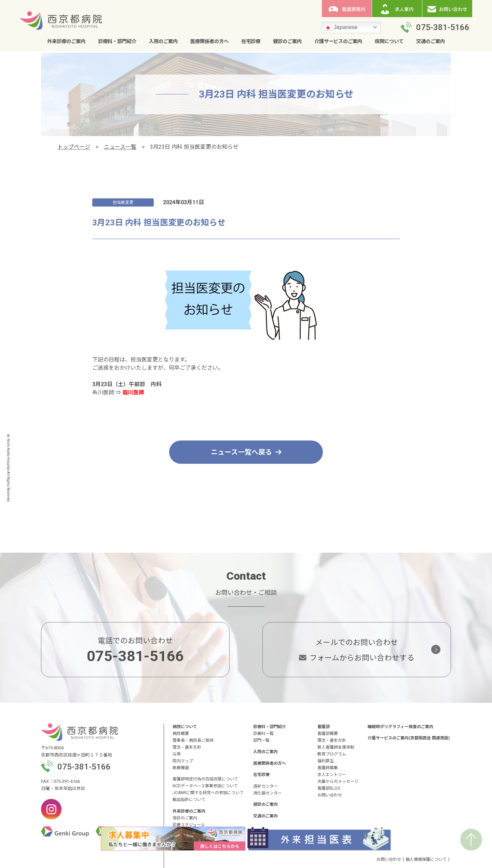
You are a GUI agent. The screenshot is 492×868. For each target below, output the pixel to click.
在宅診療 (251, 42)
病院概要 (181, 734)
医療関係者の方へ (209, 42)
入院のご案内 (163, 42)
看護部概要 (328, 734)
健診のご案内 (287, 42)
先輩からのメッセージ (338, 781)
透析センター (265, 786)
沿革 (177, 754)
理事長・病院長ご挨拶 (193, 740)
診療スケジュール (189, 825)
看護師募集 (328, 768)
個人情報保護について (426, 859)
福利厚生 (326, 761)
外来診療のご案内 (66, 42)
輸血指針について (189, 800)
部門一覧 (261, 740)
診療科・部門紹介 (117, 42)
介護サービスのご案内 (338, 42)
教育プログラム (332, 754)
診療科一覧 (263, 734)
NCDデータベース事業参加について (205, 786)
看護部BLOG (329, 788)
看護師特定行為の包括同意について (205, 779)
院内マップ (183, 761)
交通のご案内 (430, 42)
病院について (389, 42)
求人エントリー (332, 775)
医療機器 (181, 768)
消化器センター (268, 793)
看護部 (324, 727)
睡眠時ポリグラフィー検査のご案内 (400, 727)
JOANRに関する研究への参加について (208, 793)
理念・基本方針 (187, 747)
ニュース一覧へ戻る (246, 452)
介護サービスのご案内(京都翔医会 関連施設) (409, 738)
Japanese (341, 28)
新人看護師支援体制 (336, 747)
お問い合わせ (330, 795)
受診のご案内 (185, 818)
